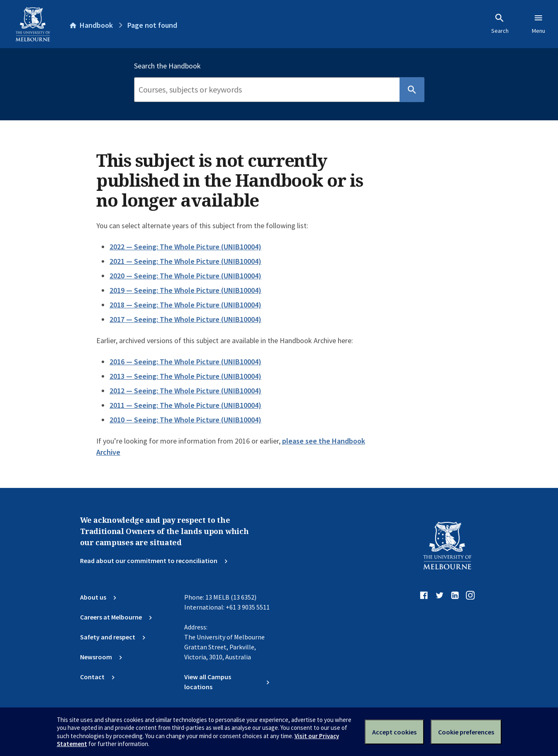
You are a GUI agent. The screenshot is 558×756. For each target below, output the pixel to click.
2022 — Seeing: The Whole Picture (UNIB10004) (185, 247)
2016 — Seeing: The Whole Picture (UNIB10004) (185, 362)
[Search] (267, 90)
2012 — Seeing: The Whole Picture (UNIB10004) (185, 391)
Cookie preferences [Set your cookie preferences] (466, 732)
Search (500, 24)
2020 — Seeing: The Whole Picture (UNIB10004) (185, 276)
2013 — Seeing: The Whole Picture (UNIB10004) (185, 376)
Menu (539, 24)
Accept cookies (394, 732)
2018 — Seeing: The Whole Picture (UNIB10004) (185, 305)
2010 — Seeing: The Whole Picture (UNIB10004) (185, 420)
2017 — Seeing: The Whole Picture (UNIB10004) (185, 319)
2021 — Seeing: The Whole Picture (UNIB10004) (185, 261)
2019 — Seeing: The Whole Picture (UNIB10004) (185, 290)
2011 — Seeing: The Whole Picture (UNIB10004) (185, 405)
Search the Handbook (167, 66)
